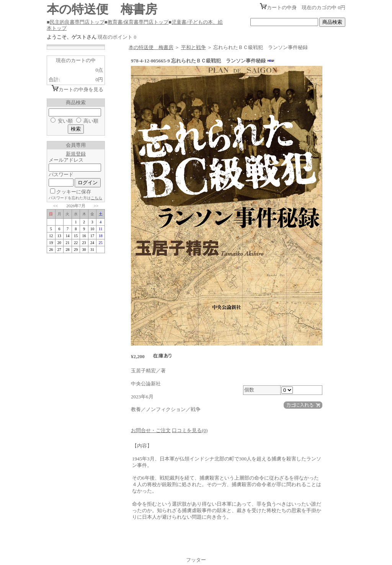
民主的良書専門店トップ (77, 22)
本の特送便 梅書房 (151, 47)
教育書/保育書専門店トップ (138, 22)
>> (96, 206)
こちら (96, 198)
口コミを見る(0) (190, 430)
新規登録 (76, 154)
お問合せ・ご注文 (151, 430)
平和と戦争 (194, 47)
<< (56, 206)
